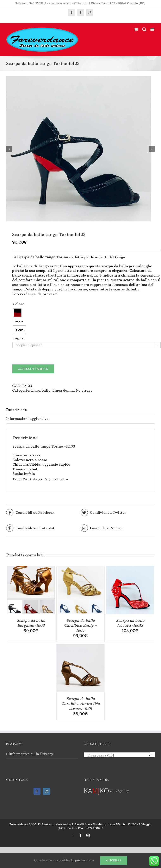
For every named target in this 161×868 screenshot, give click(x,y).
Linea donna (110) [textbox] (118, 755)
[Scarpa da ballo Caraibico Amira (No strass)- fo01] (80, 646)
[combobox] (119, 755)
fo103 (71, 446)
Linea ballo (41, 390)
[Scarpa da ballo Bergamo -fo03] (31, 568)
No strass (84, 390)
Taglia (18, 338)
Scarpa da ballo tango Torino (38, 446)
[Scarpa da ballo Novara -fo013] (130, 568)
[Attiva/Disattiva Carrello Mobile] (136, 29)
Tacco (18, 321)
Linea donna (63, 390)
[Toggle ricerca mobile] (144, 29)
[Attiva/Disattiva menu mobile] (153, 29)
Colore (18, 304)
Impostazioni (82, 860)
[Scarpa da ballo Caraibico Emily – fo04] (80, 568)
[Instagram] (47, 791)
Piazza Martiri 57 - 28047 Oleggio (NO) (118, 3)
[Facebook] (37, 791)
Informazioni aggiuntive (27, 419)
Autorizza (114, 860)
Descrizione (16, 410)
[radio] (17, 313)
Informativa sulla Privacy (31, 754)
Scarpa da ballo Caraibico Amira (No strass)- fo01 (80, 704)
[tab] (80, 410)
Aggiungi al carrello (33, 369)
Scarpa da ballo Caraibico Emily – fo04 (80, 625)
